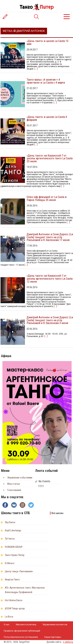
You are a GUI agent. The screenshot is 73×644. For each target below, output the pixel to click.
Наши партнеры (53, 637)
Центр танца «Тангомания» (19, 571)
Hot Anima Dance (14, 600)
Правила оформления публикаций (22, 631)
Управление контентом (55, 624)
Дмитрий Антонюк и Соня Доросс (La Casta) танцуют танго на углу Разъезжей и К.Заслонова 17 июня (50, 237)
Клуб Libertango (13, 530)
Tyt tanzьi (10, 539)
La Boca (9, 617)
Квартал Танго (12, 580)
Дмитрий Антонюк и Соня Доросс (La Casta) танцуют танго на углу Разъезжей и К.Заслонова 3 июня (50, 320)
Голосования (14, 490)
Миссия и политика (26, 624)
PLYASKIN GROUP (14, 547)
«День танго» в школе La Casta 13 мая (47, 42)
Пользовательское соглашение (21, 637)
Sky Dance (10, 522)
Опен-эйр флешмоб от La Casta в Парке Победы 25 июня (47, 198)
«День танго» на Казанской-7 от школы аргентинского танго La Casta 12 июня (50, 279)
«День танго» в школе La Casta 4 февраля (47, 118)
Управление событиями (20, 478)
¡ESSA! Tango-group (15, 608)
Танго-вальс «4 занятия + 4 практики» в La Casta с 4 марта (46, 81)
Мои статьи (14, 484)
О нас (7, 624)
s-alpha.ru (68, 642)
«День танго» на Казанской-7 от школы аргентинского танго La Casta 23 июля (50, 158)
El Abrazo (10, 563)
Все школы (57, 513)
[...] (36, 69)
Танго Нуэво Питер (15, 555)
